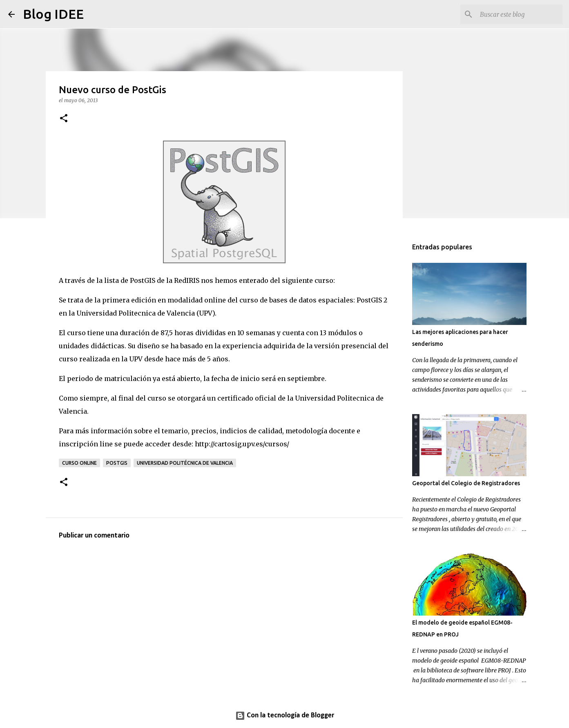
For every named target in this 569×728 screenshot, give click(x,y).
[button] (64, 119)
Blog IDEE (53, 14)
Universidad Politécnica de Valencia (185, 463)
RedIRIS (187, 280)
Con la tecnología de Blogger (285, 716)
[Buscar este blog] (520, 14)
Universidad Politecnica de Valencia (136, 313)
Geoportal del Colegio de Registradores (466, 483)
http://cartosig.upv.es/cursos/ (242, 444)
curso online (79, 463)
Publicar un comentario (94, 536)
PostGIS (369, 300)
